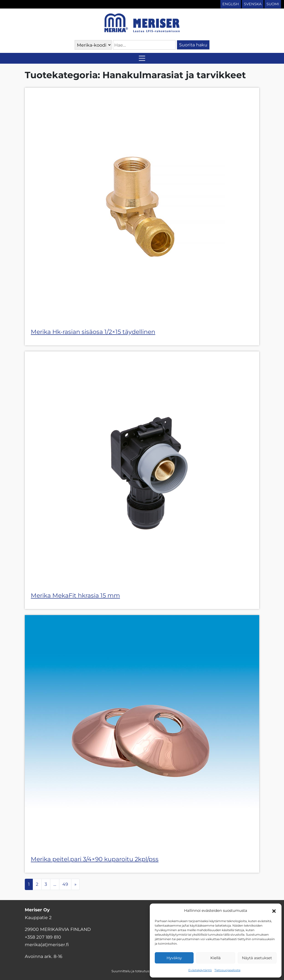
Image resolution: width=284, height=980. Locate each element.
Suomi (273, 4)
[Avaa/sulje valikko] (142, 58)
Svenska (253, 4)
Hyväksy (174, 958)
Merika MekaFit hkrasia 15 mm (75, 595)
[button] (274, 911)
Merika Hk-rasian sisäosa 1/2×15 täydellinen (93, 332)
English (231, 4)
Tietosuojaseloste (227, 970)
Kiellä (216, 958)
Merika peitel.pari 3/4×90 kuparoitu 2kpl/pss (95, 859)
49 (65, 884)
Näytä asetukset (257, 958)
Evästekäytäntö (200, 970)
